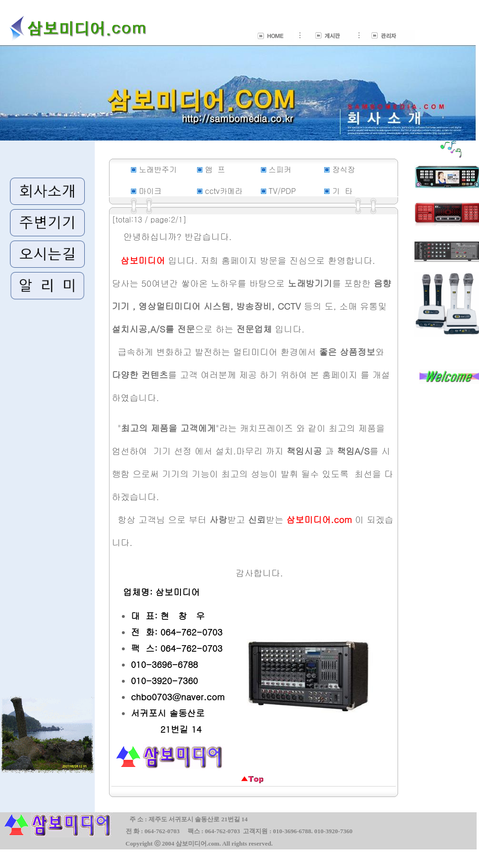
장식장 (344, 169)
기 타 (343, 191)
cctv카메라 (224, 191)
